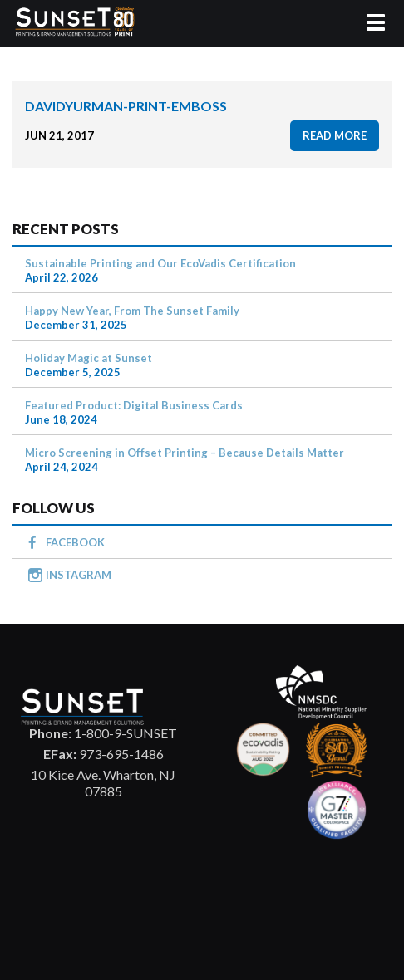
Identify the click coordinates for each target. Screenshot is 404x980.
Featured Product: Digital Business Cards (134, 405)
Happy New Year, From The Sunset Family (132, 311)
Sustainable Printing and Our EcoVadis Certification (160, 263)
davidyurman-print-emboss (126, 106)
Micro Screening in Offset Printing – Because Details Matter (185, 453)
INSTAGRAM (79, 575)
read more (335, 135)
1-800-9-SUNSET (103, 733)
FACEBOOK (75, 542)
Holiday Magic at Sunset (89, 358)
